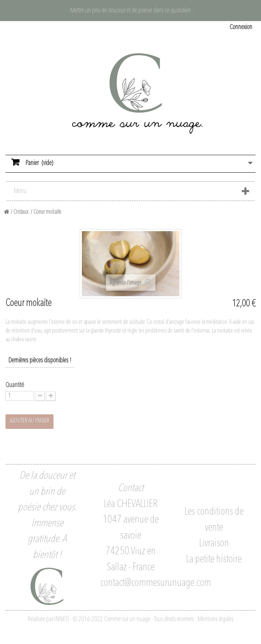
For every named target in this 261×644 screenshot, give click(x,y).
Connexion (241, 27)
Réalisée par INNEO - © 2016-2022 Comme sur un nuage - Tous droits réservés (111, 619)
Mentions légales (216, 619)
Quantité (15, 385)
